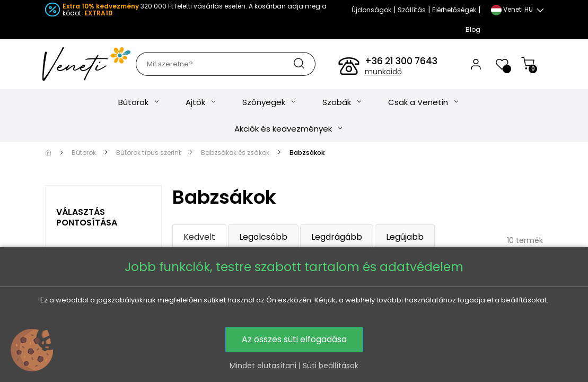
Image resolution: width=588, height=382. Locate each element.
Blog (473, 29)
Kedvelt (199, 237)
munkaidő (383, 72)
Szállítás (412, 10)
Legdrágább (337, 237)
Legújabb (405, 237)
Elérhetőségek (454, 10)
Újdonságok (371, 10)
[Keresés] (225, 64)
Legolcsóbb (263, 237)
